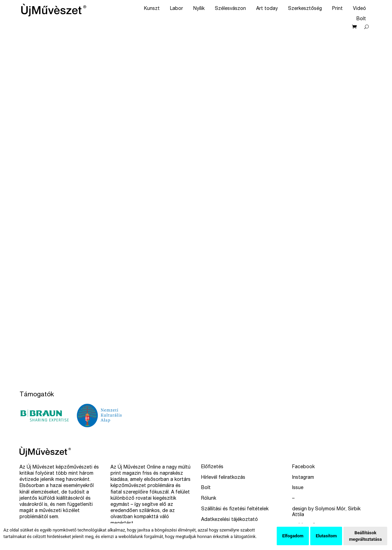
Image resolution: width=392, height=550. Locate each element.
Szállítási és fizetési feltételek (235, 509)
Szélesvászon (230, 9)
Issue (298, 488)
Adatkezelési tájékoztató (230, 520)
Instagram (303, 478)
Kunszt (152, 9)
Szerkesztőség (305, 9)
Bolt (361, 19)
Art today (267, 9)
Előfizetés (212, 467)
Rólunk (209, 499)
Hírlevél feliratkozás (223, 478)
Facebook (303, 467)
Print (337, 9)
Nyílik (199, 9)
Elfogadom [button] (293, 536)
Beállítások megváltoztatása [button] (365, 536)
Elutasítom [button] (326, 536)
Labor (177, 9)
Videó (360, 9)
